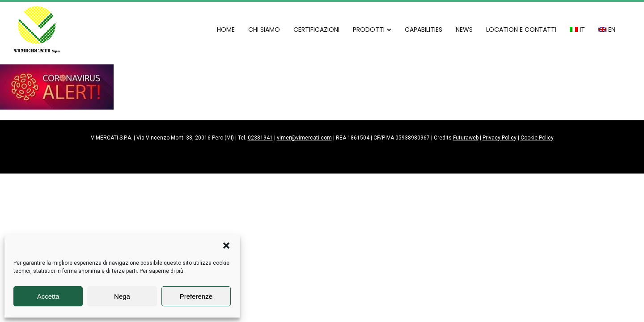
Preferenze (196, 296)
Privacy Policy (500, 138)
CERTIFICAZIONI (316, 30)
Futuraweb (466, 138)
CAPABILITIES (424, 30)
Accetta (48, 296)
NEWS (464, 30)
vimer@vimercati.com (304, 138)
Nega (122, 296)
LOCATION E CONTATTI (521, 30)
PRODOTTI (372, 30)
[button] (226, 246)
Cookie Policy (537, 138)
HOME (226, 30)
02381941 (260, 138)
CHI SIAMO (264, 30)
